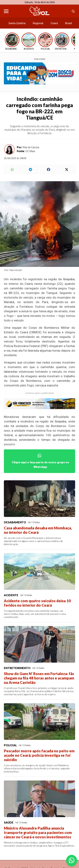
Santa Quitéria (17, 23)
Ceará (54, 23)
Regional (38, 23)
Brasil (68, 23)
